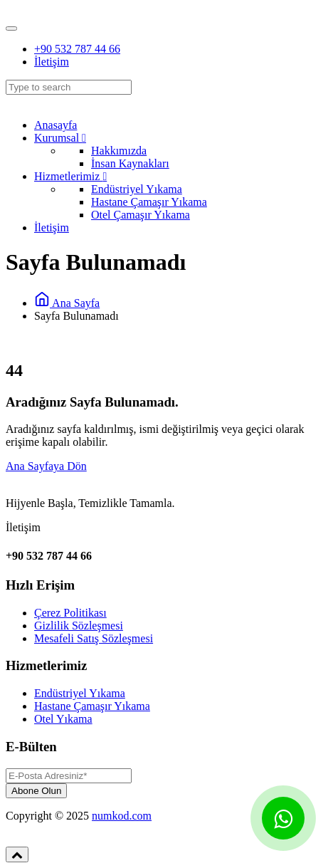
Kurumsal (60, 138)
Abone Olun (36, 791)
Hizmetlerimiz (70, 176)
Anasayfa (55, 125)
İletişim (52, 62)
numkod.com (122, 816)
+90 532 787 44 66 (77, 49)
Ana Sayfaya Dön (46, 466)
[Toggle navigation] (11, 28)
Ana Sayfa (67, 303)
